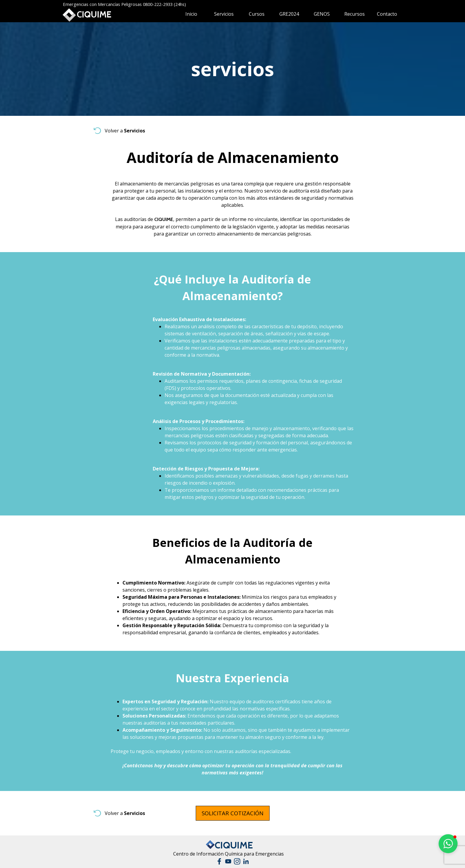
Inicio (191, 14)
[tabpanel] (232, 69)
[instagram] (237, 861)
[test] (233, 813)
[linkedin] (246, 861)
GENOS (322, 14)
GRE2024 (289, 14)
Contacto (387, 14)
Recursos (355, 14)
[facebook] (219, 861)
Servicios (224, 14)
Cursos (257, 14)
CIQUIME (94, 14)
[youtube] (228, 861)
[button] (448, 844)
